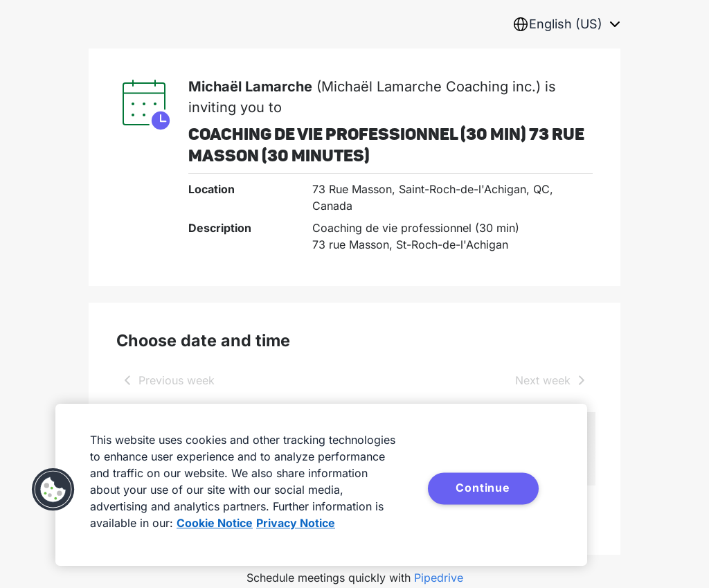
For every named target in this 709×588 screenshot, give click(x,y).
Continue (483, 488)
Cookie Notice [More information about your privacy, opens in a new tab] (215, 523)
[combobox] (566, 24)
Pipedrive (439, 578)
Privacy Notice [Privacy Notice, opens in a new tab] (296, 523)
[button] (53, 490)
